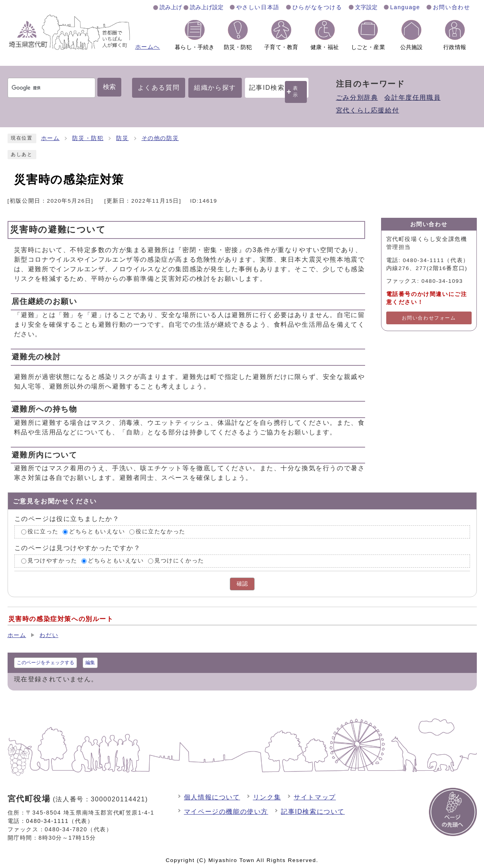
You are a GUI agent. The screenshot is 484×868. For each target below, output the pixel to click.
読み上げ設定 (207, 7)
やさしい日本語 (258, 7)
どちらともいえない (97, 532)
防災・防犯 (88, 138)
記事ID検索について (313, 812)
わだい (49, 635)
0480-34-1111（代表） (60, 821)
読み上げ (171, 7)
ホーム (50, 138)
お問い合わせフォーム (429, 318)
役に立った (43, 532)
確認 (242, 584)
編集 (90, 663)
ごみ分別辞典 (357, 98)
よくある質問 (159, 88)
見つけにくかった (179, 561)
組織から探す (215, 88)
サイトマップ (315, 797)
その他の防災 (160, 138)
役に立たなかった (161, 532)
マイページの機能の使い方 (226, 812)
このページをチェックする (45, 663)
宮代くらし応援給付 (367, 110)
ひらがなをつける (317, 7)
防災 (122, 138)
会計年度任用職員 (412, 98)
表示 (296, 92)
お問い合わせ (452, 7)
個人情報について (212, 797)
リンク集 (267, 797)
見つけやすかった (52, 561)
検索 (109, 87)
